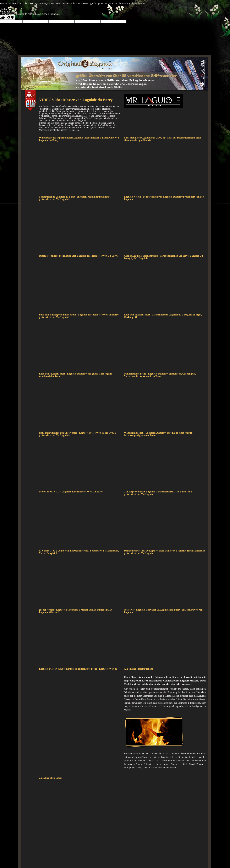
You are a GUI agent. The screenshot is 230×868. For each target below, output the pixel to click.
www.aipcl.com (179, 754)
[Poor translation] (11, 17)
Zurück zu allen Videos (51, 778)
